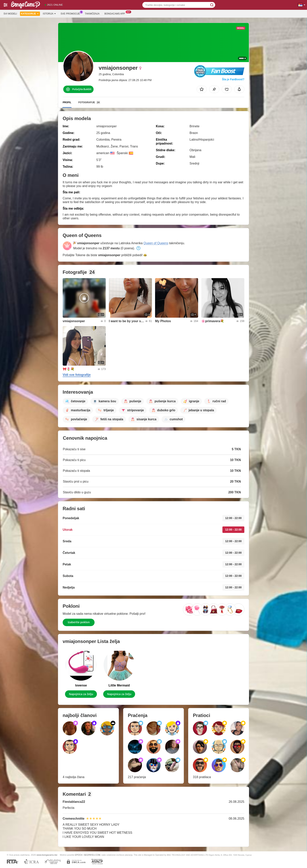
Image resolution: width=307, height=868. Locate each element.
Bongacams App (116, 13)
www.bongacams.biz (47, 855)
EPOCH (79, 855)
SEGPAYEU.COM (92, 855)
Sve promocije (71, 13)
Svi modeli (10, 14)
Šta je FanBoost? (233, 79)
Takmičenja (92, 14)
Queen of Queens (156, 243)
